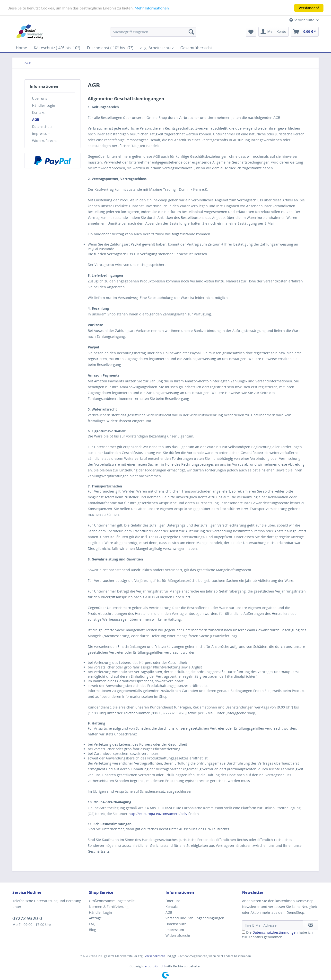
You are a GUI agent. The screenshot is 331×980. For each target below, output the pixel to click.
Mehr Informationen (152, 8)
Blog (92, 930)
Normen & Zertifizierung (109, 907)
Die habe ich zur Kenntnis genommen (277, 935)
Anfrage (95, 918)
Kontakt (38, 112)
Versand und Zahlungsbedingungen (195, 918)
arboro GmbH (155, 966)
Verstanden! (309, 8)
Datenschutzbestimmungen (275, 932)
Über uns (40, 98)
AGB (36, 119)
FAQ (92, 924)
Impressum (41, 134)
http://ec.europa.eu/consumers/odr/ (158, 814)
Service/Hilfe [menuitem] (302, 20)
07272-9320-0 (27, 918)
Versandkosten (155, 956)
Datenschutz (42, 127)
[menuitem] (153, 32)
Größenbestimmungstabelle (112, 901)
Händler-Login (44, 105)
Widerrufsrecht (44, 141)
